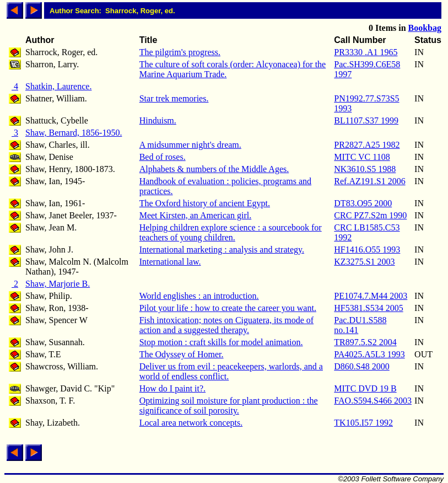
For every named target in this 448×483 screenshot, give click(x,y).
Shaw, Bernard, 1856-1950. (74, 133)
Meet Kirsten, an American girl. (196, 215)
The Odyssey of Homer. (182, 354)
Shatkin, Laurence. (58, 86)
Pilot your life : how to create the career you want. (228, 308)
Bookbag (425, 28)
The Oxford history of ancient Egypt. (205, 203)
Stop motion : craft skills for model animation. (221, 342)
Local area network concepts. (191, 423)
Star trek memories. (174, 98)
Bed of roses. (163, 157)
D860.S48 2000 (361, 366)
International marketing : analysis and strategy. (222, 249)
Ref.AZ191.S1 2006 (369, 181)
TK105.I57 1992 (363, 423)
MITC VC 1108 (362, 157)
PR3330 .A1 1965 (366, 52)
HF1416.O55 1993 (367, 249)
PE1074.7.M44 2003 (371, 296)
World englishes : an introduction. (199, 296)
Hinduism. (158, 120)
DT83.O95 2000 (363, 203)
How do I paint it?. (172, 388)
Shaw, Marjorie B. (58, 284)
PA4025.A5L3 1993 (369, 354)
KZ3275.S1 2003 (364, 262)
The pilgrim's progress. (180, 52)
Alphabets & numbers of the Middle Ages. (214, 169)
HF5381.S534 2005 (368, 308)
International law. (170, 262)
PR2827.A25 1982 (367, 145)
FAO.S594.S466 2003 (373, 401)
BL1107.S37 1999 (366, 120)
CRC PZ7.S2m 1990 (370, 215)
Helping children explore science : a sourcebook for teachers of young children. (231, 232)
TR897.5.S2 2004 (365, 342)
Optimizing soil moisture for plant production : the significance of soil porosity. (229, 406)
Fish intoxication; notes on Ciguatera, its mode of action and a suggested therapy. (226, 325)
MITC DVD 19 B (365, 388)
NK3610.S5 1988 (365, 169)
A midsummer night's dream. (190, 145)
